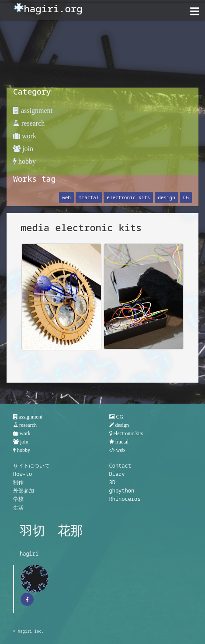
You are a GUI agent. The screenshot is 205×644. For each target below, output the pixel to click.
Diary (117, 474)
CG (186, 197)
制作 (18, 482)
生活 (18, 508)
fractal (89, 197)
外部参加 (24, 491)
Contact (120, 466)
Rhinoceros (125, 499)
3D (112, 482)
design (167, 197)
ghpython (122, 491)
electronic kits (128, 197)
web (66, 197)
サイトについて (31, 466)
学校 (18, 499)
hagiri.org (53, 9)
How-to (23, 474)
